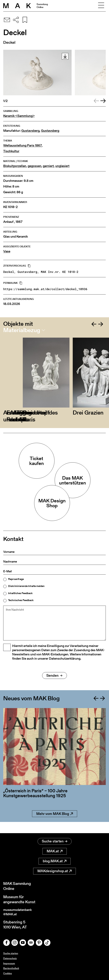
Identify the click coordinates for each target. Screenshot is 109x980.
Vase (7, 251)
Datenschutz (10, 958)
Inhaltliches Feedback (20, 593)
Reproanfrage (16, 579)
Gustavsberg (30, 131)
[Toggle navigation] (101, 6)
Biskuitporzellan (15, 166)
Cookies (8, 973)
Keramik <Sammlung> (19, 116)
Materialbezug (22, 330)
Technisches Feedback (21, 600)
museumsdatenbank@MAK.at (21, 911)
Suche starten (55, 840)
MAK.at (55, 849)
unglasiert (62, 166)
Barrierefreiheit (12, 968)
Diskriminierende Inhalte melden (26, 586)
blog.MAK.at (55, 859)
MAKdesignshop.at (54, 869)
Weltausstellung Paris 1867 (23, 145)
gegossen (34, 166)
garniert (48, 166)
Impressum (10, 963)
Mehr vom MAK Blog (55, 823)
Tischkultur (11, 151)
